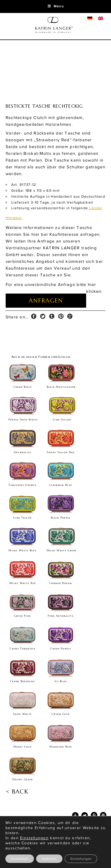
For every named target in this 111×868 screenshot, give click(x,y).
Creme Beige (23, 387)
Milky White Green (62, 550)
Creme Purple (61, 649)
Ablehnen (49, 859)
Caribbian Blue (61, 485)
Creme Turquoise (22, 649)
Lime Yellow (62, 420)
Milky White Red (23, 583)
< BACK (17, 792)
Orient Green (23, 779)
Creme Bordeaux (22, 681)
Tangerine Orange (22, 485)
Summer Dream (61, 583)
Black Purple (61, 518)
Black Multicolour (61, 387)
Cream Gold (61, 714)
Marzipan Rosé (61, 747)
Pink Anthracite (61, 616)
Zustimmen (20, 859)
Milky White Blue (22, 550)
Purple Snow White (23, 420)
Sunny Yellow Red (61, 452)
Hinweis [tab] (14, 218)
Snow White (22, 714)
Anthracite (23, 452)
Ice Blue (61, 681)
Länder (96, 208)
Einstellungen (81, 859)
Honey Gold (22, 747)
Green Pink (23, 616)
